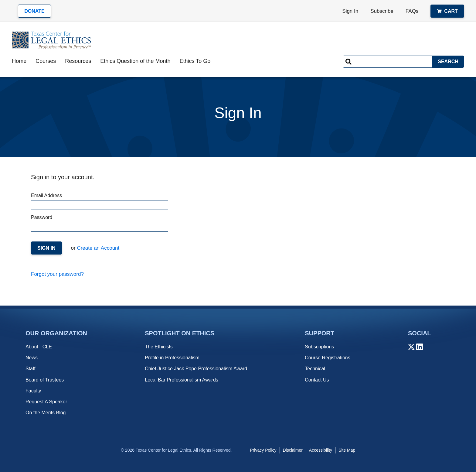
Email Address (99, 201)
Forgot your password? (57, 274)
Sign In (350, 11)
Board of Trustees (45, 380)
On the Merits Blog (46, 413)
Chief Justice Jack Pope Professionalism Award (196, 369)
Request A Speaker (46, 402)
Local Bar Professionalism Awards (182, 380)
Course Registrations (327, 358)
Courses (46, 61)
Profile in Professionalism (172, 358)
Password (99, 223)
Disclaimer (293, 450)
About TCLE (39, 347)
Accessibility (321, 450)
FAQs (412, 11)
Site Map (347, 450)
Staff (31, 369)
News (32, 358)
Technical (315, 369)
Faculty (33, 391)
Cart (447, 11)
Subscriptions (319, 347)
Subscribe (382, 11)
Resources (78, 61)
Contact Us (317, 380)
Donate (34, 11)
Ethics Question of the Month (135, 61)
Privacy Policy (263, 450)
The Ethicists (159, 347)
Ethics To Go (195, 61)
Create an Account (98, 248)
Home (19, 61)
